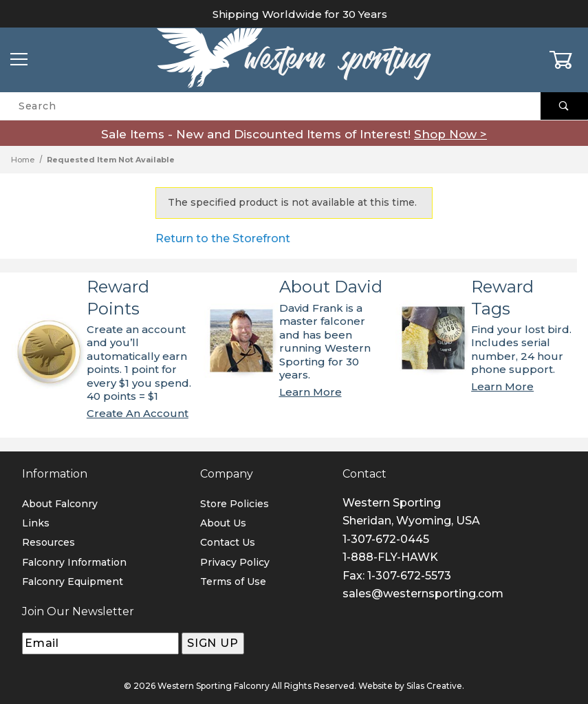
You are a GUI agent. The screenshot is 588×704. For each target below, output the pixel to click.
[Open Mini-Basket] (568, 60)
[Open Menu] (20, 60)
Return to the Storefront (223, 238)
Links (36, 523)
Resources (48, 542)
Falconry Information (74, 562)
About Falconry (60, 504)
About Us (223, 523)
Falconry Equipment (73, 582)
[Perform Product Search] (564, 106)
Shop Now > (450, 134)
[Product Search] (270, 106)
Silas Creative (434, 686)
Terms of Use (233, 582)
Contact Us (228, 542)
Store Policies (235, 504)
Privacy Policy (235, 562)
